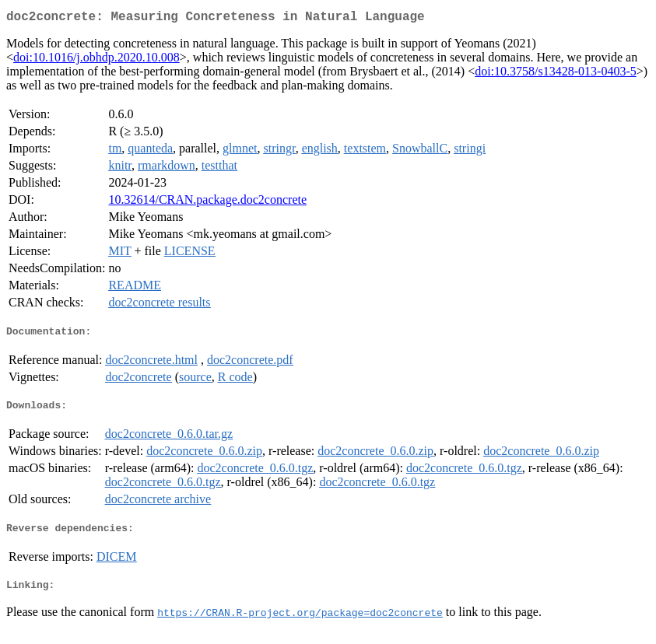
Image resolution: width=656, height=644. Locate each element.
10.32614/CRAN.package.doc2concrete (207, 203)
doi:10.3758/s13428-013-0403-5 (556, 74)
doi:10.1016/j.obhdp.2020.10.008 (96, 60)
